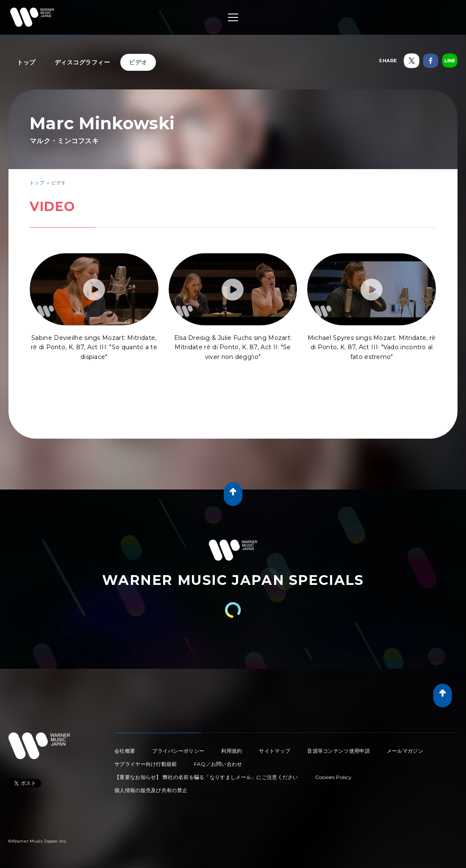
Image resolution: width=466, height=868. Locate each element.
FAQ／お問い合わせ (218, 764)
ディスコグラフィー (82, 62)
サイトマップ (275, 751)
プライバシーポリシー (178, 751)
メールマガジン (405, 751)
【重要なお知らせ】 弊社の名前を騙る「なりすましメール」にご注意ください (206, 777)
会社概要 (125, 751)
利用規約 (232, 751)
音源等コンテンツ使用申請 (338, 751)
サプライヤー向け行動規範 (146, 764)
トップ (26, 62)
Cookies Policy (333, 777)
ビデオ (138, 62)
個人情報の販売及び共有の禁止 (151, 790)
